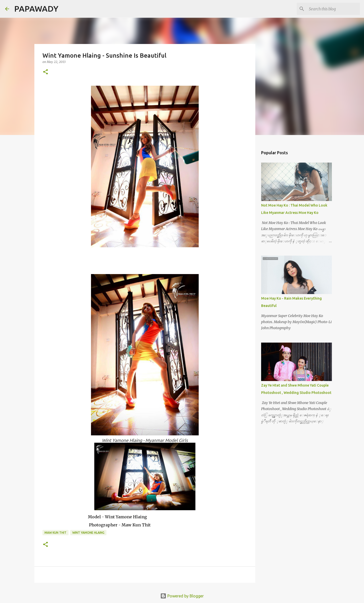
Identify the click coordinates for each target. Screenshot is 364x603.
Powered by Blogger (182, 596)
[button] (45, 72)
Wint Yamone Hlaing (88, 533)
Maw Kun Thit (55, 533)
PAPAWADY (36, 9)
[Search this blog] (333, 9)
